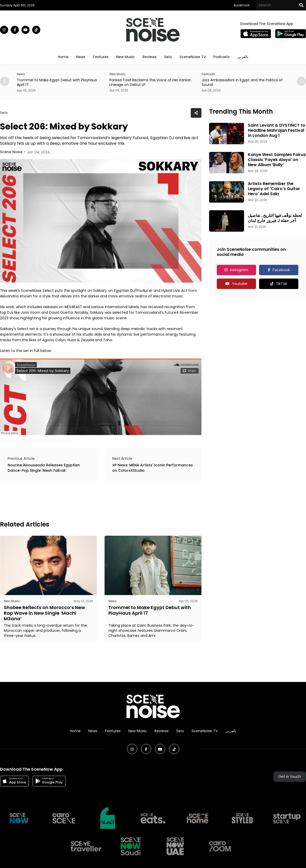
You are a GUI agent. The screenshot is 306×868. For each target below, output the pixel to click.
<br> (101, 397)
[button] (301, 81)
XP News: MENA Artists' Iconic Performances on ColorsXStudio (152, 468)
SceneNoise (10, 440)
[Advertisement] (93, 500)
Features (101, 57)
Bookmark (242, 5)
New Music (126, 57)
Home (63, 57)
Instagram (239, 270)
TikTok (282, 284)
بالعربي (243, 57)
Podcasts (222, 57)
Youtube (240, 284)
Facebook (281, 270)
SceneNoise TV (193, 57)
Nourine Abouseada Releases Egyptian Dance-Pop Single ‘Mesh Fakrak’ (44, 468)
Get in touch (290, 777)
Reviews (150, 57)
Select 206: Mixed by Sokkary (47, 440)
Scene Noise (11, 152)
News (81, 57)
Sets (168, 57)
